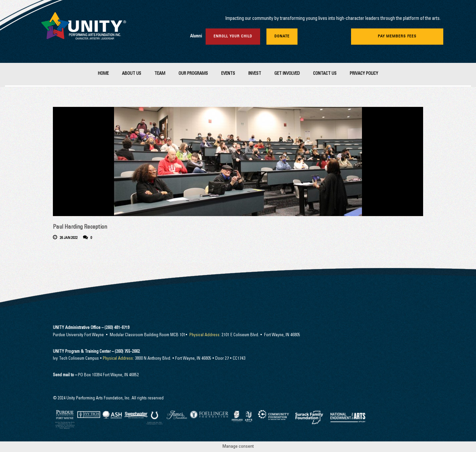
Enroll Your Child (233, 36)
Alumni (196, 37)
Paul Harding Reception (80, 227)
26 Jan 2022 (69, 238)
